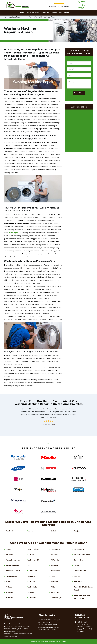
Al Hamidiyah (33, 549)
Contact (67, 12)
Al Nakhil (32, 582)
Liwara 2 (77, 565)
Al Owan (32, 592)
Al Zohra (54, 587)
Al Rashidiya (56, 549)
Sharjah (77, 531)
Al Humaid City (34, 560)
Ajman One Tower (13, 571)
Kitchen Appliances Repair (47, 625)
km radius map (79, 130)
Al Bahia (9, 587)
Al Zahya (54, 582)
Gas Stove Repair (44, 622)
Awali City (55, 592)
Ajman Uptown (12, 576)
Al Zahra (54, 576)
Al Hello (31, 555)
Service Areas (57, 12)
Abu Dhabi (10, 531)
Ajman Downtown (13, 560)
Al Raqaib (32, 598)
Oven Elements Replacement (48, 627)
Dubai (53, 531)
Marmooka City (80, 571)
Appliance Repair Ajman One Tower (21, 17)
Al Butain (9, 598)
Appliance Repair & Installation (38, 12)
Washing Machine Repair (47, 630)
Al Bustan (9, 592)
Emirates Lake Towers (83, 555)
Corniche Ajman (57, 598)
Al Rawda (55, 555)
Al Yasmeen (56, 571)
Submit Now (79, 93)
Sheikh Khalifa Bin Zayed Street (83, 588)
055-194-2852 (82, 5)
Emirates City (79, 549)
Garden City (78, 560)
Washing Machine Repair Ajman (45, 17)
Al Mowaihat (33, 576)
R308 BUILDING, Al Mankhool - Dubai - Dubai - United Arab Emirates (85, 628)
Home (22, 12)
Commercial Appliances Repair (49, 620)
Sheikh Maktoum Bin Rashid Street (82, 597)
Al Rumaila (55, 560)
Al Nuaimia (33, 587)
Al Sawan (55, 565)
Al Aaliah (9, 582)
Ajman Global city (12, 565)
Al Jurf (31, 565)
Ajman (31, 531)
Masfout (77, 576)
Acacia (8, 549)
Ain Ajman (10, 555)
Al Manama (33, 571)
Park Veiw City (79, 582)
